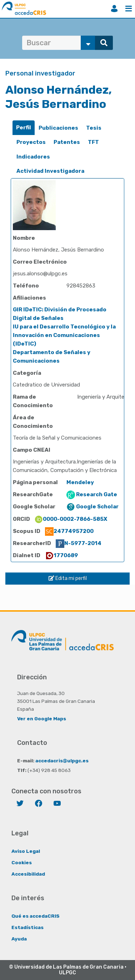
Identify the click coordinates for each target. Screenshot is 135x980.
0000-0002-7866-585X (71, 519)
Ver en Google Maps (42, 719)
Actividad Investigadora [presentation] (50, 171)
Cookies (22, 862)
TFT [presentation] (93, 142)
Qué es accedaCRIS (36, 916)
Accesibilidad (28, 874)
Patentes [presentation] (67, 142)
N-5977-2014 (79, 543)
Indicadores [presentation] (33, 157)
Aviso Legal (26, 851)
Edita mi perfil (68, 578)
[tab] (24, 128)
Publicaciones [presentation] (58, 128)
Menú (129, 9)
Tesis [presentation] (94, 128)
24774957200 (69, 531)
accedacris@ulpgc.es (62, 761)
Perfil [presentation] (24, 128)
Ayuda (19, 939)
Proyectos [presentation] (31, 142)
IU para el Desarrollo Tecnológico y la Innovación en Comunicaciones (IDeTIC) (64, 335)
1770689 (61, 555)
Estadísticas (27, 927)
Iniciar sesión (114, 9)
